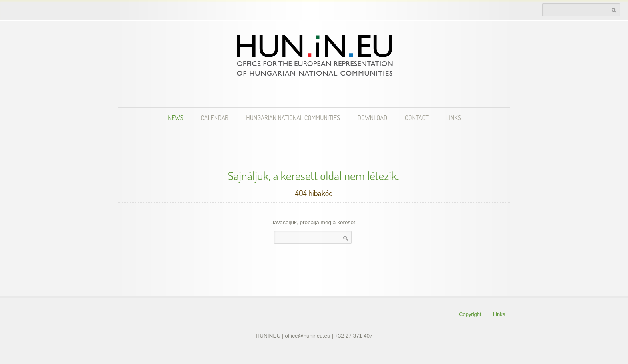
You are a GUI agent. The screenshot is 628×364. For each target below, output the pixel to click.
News (175, 118)
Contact (417, 118)
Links (454, 118)
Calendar (215, 118)
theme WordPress (31, 332)
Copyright (470, 314)
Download (372, 118)
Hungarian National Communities (293, 118)
